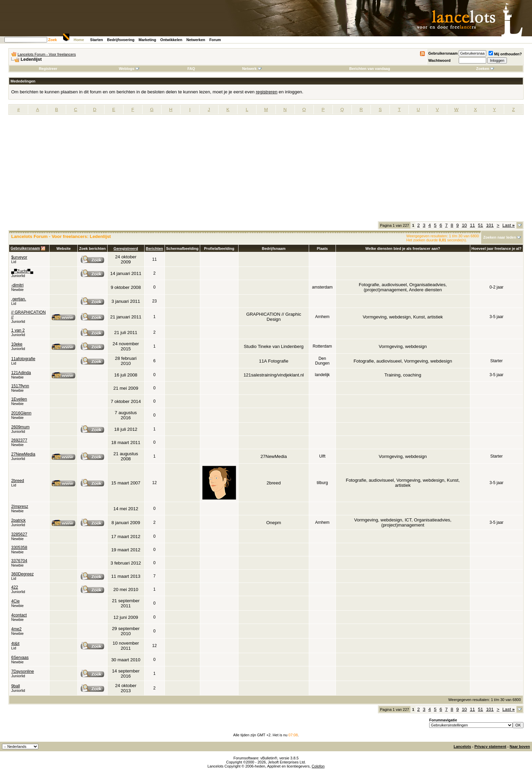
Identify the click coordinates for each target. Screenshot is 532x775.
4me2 (16, 629)
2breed (18, 481)
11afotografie (23, 359)
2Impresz (20, 506)
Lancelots (462, 746)
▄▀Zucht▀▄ (22, 271)
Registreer (48, 69)
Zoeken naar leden (500, 237)
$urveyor (19, 257)
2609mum (20, 427)
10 (464, 225)
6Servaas (20, 658)
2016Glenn (21, 413)
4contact (19, 615)
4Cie (15, 601)
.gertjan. (19, 299)
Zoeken (485, 69)
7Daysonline (23, 671)
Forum (215, 40)
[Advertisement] (266, 170)
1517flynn (20, 386)
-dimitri (17, 285)
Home (79, 40)
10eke (17, 344)
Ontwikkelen (171, 40)
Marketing (147, 40)
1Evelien (19, 399)
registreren (267, 92)
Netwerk (252, 69)
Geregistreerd (126, 248)
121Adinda (21, 373)
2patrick (18, 520)
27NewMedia (23, 454)
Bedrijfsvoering (121, 40)
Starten (97, 40)
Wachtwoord (439, 60)
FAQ (191, 69)
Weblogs (129, 69)
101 (490, 225)
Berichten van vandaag (369, 69)
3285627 (19, 534)
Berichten (155, 248)
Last (509, 225)
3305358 (19, 548)
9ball (16, 686)
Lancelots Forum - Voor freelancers (47, 54)
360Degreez (22, 574)
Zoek (53, 40)
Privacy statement (490, 746)
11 (472, 225)
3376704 (19, 561)
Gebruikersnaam (443, 53)
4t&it (15, 644)
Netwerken (196, 40)
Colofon (318, 766)
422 (15, 587)
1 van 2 (18, 330)
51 (481, 225)
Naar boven (520, 746)
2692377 (19, 440)
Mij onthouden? (505, 54)
